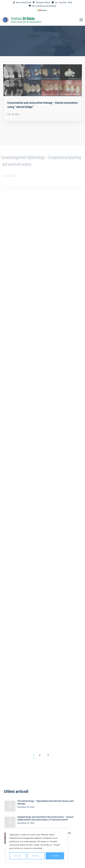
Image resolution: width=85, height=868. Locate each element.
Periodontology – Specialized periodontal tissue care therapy (46, 804)
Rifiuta (36, 856)
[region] (37, 845)
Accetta (55, 856)
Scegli (18, 856)
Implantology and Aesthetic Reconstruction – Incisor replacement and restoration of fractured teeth (45, 820)
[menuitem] (43, 10)
